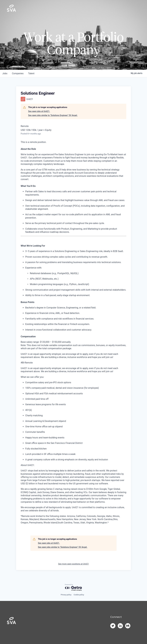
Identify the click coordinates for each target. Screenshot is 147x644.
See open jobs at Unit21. (39, 111)
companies (18, 73)
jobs (5, 73)
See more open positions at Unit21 (73, 564)
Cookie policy (79, 595)
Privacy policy (66, 595)
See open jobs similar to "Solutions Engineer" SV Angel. (53, 115)
